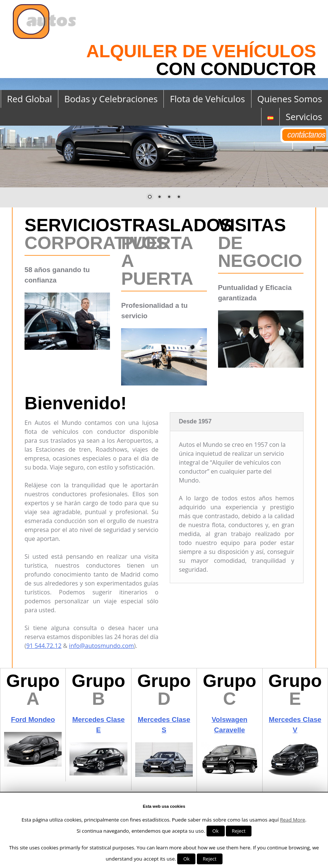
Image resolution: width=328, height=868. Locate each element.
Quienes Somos (290, 99)
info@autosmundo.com (102, 646)
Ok (216, 831)
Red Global (30, 99)
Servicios (304, 117)
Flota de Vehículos (207, 99)
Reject (239, 831)
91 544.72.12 (44, 646)
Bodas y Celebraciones (111, 99)
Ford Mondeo (33, 719)
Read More (293, 820)
